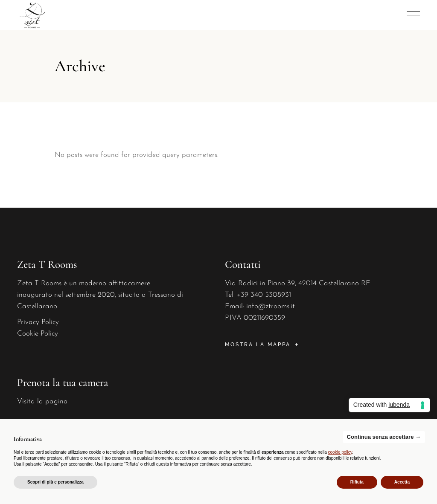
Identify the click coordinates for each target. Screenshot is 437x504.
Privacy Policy (38, 322)
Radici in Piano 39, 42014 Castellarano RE (304, 283)
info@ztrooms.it (271, 306)
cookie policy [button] (340, 452)
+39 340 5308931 (264, 295)
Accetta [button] (402, 482)
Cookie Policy (38, 334)
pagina (57, 401)
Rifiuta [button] (357, 482)
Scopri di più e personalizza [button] (55, 482)
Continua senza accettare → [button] (384, 437)
